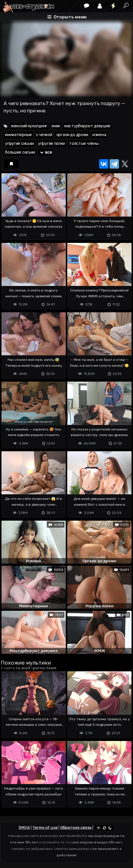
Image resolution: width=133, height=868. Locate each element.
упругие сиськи (19, 144)
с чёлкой (44, 135)
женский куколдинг (29, 126)
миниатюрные (18, 135)
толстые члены (84, 144)
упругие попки (51, 144)
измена (99, 135)
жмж (56, 126)
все (46, 152)
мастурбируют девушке (87, 126)
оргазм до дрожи (72, 135)
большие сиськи (20, 152)
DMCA (24, 827)
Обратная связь (76, 827)
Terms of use (45, 827)
